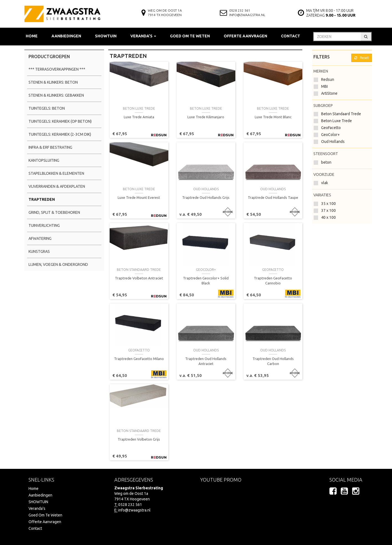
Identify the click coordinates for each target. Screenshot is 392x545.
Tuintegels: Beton (47, 108)
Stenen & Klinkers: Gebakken (56, 95)
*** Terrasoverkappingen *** (57, 69)
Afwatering (40, 238)
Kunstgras (39, 251)
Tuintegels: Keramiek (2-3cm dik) (60, 134)
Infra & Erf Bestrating (50, 147)
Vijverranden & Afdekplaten (57, 186)
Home (32, 36)
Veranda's (37, 508)
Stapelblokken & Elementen (56, 173)
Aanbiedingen (66, 36)
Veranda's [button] (143, 36)
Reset (362, 58)
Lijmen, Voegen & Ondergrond (58, 264)
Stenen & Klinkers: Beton (53, 82)
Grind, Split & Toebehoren (54, 212)
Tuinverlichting (44, 225)
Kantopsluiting (44, 160)
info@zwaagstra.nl (247, 15)
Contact (291, 36)
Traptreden (42, 199)
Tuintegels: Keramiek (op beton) (60, 121)
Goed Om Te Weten (190, 36)
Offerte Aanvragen (245, 36)
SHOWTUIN (106, 36)
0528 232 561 (240, 10)
